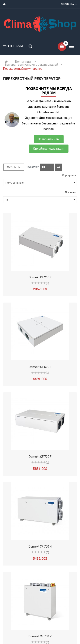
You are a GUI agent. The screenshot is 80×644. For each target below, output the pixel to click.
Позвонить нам (49, 139)
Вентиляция (24, 62)
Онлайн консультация (49, 149)
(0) (47, 283)
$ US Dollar (69, 4)
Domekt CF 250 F (40, 277)
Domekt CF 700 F (40, 457)
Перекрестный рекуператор (23, 69)
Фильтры (14, 167)
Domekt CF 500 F (40, 367)
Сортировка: (69, 175)
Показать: (71, 192)
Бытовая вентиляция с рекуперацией (31, 65)
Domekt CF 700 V (40, 636)
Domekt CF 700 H (40, 547)
